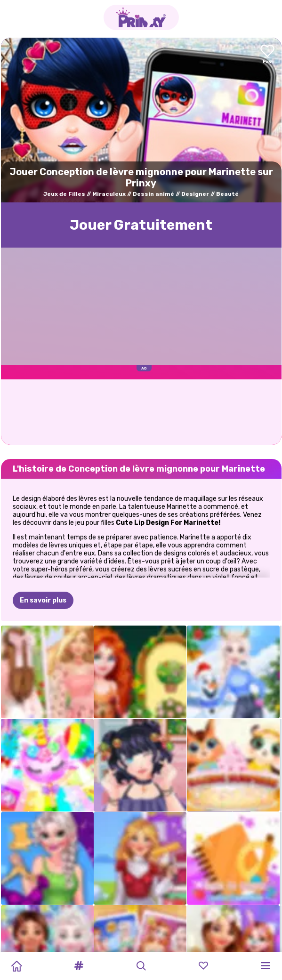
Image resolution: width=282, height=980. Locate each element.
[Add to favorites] (267, 55)
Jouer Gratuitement (141, 225)
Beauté (227, 194)
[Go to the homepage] (141, 17)
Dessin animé (153, 194)
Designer (195, 194)
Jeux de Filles (64, 194)
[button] (79, 966)
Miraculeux (109, 194)
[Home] (16, 966)
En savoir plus (43, 600)
